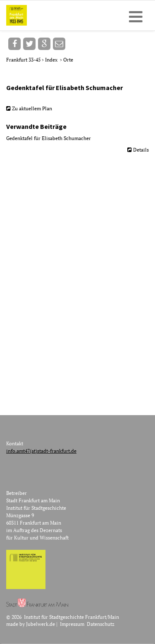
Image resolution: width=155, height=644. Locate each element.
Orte (68, 60)
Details (141, 150)
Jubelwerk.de (41, 624)
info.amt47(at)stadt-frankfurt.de (41, 451)
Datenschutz (101, 624)
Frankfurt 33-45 (24, 60)
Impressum (72, 624)
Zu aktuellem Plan (32, 108)
